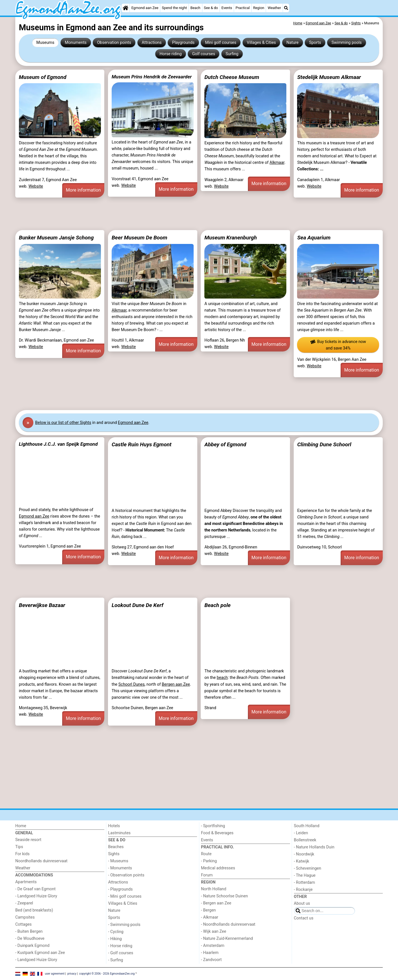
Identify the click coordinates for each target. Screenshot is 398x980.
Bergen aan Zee (176, 684)
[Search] (286, 8)
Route (206, 854)
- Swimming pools (124, 925)
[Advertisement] (185, 214)
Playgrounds (183, 43)
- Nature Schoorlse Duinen (224, 896)
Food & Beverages (217, 833)
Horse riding (171, 54)
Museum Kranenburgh (231, 238)
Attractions (152, 43)
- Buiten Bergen (29, 931)
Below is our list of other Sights (63, 423)
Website (36, 186)
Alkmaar (277, 163)
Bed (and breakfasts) (34, 910)
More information (83, 190)
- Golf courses (121, 953)
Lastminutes (119, 833)
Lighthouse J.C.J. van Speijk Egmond (58, 444)
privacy (72, 973)
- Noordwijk (304, 854)
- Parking (209, 861)
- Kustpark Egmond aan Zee (40, 953)
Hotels (114, 826)
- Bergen (208, 910)
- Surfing (116, 960)
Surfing (232, 54)
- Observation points (126, 875)
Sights (114, 854)
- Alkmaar (210, 917)
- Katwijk (302, 861)
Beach (195, 8)
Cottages (23, 924)
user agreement (55, 973)
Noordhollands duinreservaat (41, 861)
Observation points (114, 43)
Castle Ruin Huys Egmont (142, 444)
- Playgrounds (121, 889)
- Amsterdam (213, 946)
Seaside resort (28, 840)
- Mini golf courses (125, 896)
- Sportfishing (213, 826)
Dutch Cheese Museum (232, 77)
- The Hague (305, 875)
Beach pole (218, 605)
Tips (19, 847)
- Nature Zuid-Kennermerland (227, 939)
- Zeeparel (24, 903)
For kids (22, 854)
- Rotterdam (305, 883)
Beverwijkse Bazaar (42, 605)
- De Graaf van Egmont (35, 889)
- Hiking (115, 939)
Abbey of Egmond (225, 444)
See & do (211, 8)
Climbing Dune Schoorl (324, 444)
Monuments (76, 43)
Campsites (25, 917)
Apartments (26, 882)
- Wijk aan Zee (214, 931)
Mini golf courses (220, 43)
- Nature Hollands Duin (314, 847)
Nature (292, 43)
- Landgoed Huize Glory (36, 896)
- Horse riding (120, 946)
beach (222, 678)
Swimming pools (347, 43)
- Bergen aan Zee (216, 903)
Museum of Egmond (43, 77)
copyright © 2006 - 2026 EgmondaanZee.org (107, 973)
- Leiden (301, 833)
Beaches (116, 847)
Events (227, 8)
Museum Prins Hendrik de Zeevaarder (152, 77)
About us (302, 903)
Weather (274, 8)
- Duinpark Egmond (32, 946)
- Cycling (116, 932)
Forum (207, 875)
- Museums (118, 861)
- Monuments (120, 868)
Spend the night (174, 8)
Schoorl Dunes (132, 684)
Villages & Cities (261, 43)
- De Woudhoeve (30, 939)
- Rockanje (303, 890)
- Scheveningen (308, 868)
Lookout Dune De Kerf (138, 605)
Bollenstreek (305, 840)
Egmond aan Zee (145, 8)
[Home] (126, 8)
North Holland (214, 889)
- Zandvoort (211, 960)
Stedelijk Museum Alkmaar (329, 77)
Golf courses (204, 54)
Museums (46, 43)
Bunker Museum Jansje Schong (56, 238)
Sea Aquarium (314, 238)
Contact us (304, 918)
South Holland (307, 826)
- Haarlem (210, 953)
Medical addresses (218, 868)
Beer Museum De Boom (139, 238)
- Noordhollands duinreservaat (228, 924)
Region (259, 8)
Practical (243, 8)
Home (21, 826)
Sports (315, 43)
